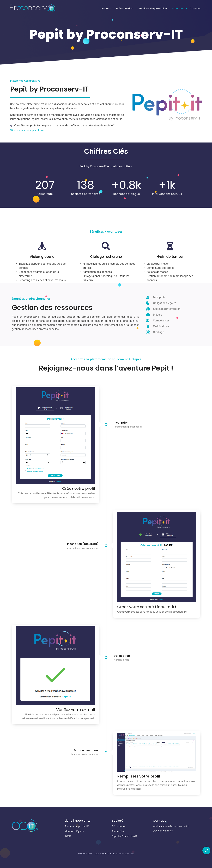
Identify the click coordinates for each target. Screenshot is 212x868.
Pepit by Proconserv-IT (124, 836)
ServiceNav (118, 831)
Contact (195, 8)
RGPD (68, 836)
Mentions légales (74, 831)
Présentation (125, 8)
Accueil (106, 8)
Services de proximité (153, 8)
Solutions (179, 8)
